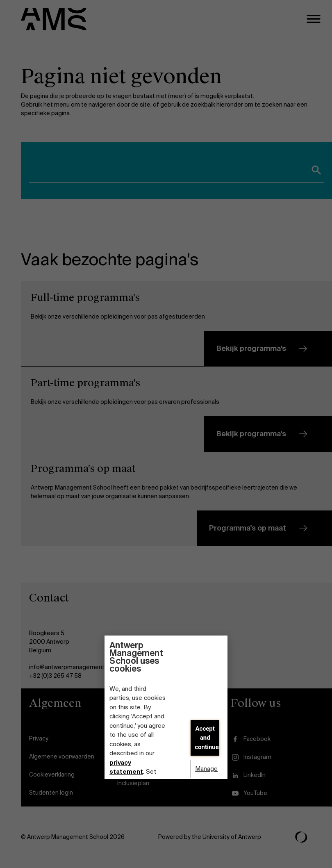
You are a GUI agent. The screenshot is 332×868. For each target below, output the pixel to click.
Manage (206, 769)
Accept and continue (207, 738)
